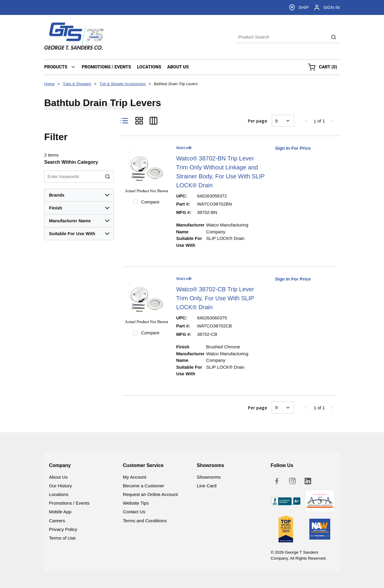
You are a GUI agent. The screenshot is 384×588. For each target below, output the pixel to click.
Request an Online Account (150, 494)
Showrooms (209, 477)
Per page (258, 121)
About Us (58, 477)
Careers (57, 521)
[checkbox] (136, 202)
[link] (306, 121)
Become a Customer (144, 486)
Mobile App (60, 512)
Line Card (207, 486)
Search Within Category (71, 162)
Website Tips (136, 503)
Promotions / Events (69, 503)
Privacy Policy (63, 529)
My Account (135, 477)
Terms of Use (62, 538)
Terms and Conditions (145, 521)
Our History (60, 486)
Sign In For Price (293, 148)
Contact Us (134, 512)
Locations (59, 494)
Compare (150, 202)
